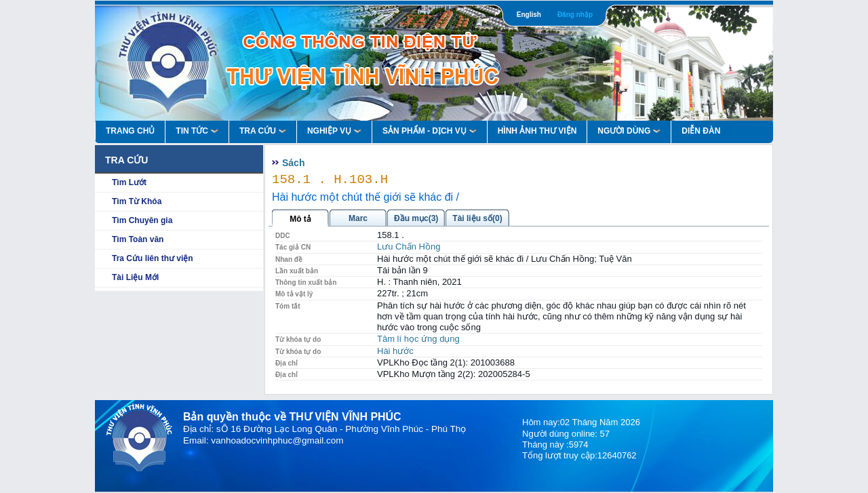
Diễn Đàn (701, 131)
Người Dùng (629, 131)
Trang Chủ (130, 131)
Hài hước (395, 351)
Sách (293, 163)
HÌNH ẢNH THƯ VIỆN (537, 131)
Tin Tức (197, 131)
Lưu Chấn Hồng (409, 246)
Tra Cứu (263, 131)
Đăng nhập (575, 15)
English (529, 15)
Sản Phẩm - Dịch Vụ (430, 131)
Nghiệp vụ (334, 131)
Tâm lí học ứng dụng (418, 339)
